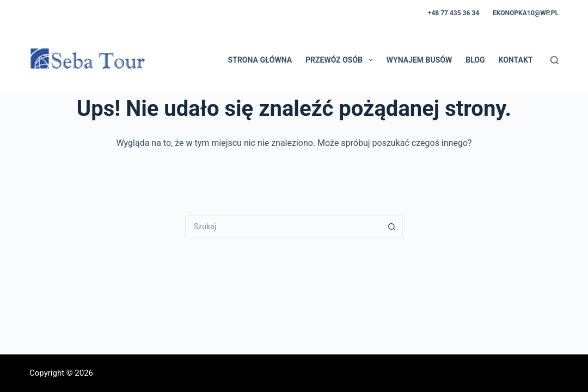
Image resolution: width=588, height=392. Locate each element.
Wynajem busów (419, 60)
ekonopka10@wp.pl (526, 13)
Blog (475, 60)
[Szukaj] (555, 60)
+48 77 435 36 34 (454, 13)
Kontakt (516, 60)
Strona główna (260, 60)
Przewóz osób (341, 60)
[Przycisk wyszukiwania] (392, 226)
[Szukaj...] (283, 226)
